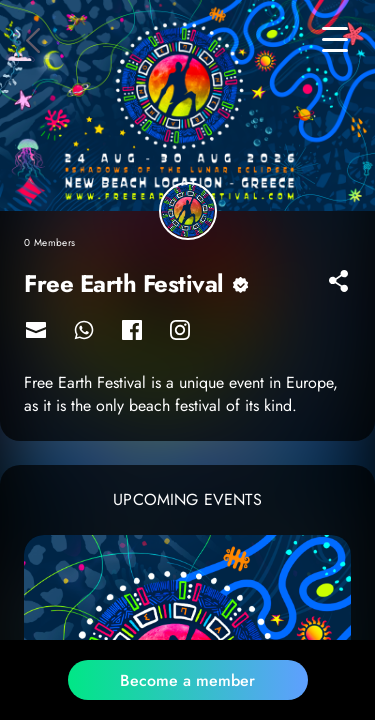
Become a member (187, 680)
